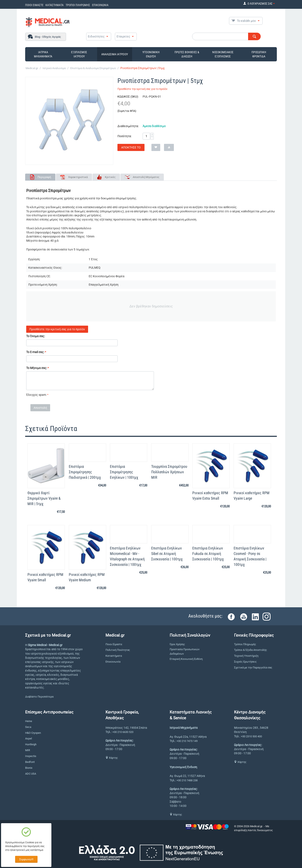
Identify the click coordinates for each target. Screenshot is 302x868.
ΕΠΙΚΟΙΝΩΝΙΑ (100, 5)
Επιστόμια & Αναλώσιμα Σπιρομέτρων (93, 68)
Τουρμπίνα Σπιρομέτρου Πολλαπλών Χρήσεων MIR (169, 472)
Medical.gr (32, 68)
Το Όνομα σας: (36, 336)
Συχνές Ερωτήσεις (245, 662)
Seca (28, 727)
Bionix (29, 768)
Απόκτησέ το (131, 147)
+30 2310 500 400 (251, 736)
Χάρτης (112, 758)
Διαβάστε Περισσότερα (39, 697)
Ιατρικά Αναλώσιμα (54, 68)
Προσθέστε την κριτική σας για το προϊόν (142, 89)
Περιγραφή (44, 177)
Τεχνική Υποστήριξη (246, 656)
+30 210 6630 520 (123, 732)
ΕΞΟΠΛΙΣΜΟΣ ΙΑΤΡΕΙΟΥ (79, 54)
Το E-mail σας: (35, 352)
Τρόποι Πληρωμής (245, 644)
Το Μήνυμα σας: (37, 368)
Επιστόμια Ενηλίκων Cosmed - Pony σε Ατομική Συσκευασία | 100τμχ (250, 556)
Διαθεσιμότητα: (128, 126)
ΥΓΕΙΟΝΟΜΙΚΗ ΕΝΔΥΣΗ (151, 54)
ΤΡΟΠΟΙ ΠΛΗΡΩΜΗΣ (78, 5)
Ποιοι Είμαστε (114, 644)
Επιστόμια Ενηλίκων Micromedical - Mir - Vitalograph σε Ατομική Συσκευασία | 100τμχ (127, 556)
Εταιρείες (123, 36)
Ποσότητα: (124, 136)
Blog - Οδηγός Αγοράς (48, 37)
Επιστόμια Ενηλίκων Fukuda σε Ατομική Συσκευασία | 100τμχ (208, 554)
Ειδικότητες (96, 36)
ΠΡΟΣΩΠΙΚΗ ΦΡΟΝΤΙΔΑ (259, 54)
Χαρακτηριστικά (78, 177)
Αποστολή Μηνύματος (146, 177)
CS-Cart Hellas (243, 834)
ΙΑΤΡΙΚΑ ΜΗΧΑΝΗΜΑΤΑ (43, 54)
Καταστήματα (114, 656)
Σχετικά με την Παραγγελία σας (253, 667)
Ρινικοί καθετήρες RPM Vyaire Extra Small (210, 496)
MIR (28, 750)
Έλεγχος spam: (36, 395)
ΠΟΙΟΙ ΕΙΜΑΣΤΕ (34, 5)
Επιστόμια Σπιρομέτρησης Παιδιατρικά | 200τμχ (85, 472)
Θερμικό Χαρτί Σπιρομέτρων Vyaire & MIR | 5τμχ (44, 498)
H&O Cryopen (33, 733)
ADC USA (31, 774)
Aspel (29, 738)
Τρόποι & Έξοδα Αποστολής (251, 650)
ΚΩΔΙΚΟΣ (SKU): (128, 97)
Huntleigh (31, 744)
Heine (29, 721)
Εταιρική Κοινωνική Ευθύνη (186, 659)
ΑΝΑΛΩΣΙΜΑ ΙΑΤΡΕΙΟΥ (115, 54)
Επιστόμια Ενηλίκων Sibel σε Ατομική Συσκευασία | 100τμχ (167, 554)
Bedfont (30, 762)
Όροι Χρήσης (177, 644)
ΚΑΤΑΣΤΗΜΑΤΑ (55, 5)
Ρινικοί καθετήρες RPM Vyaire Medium (87, 577)
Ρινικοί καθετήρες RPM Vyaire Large (252, 496)
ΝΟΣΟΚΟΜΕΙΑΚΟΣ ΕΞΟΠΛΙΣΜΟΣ (223, 54)
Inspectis (31, 756)
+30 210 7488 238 (187, 780)
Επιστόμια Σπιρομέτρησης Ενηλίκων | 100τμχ (124, 472)
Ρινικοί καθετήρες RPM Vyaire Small (45, 577)
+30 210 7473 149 (187, 741)
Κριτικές (110, 177)
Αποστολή (40, 408)
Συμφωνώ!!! (26, 859)
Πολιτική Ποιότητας (118, 650)
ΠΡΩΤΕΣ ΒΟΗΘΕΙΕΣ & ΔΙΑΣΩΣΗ (187, 54)
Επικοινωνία (113, 662)
